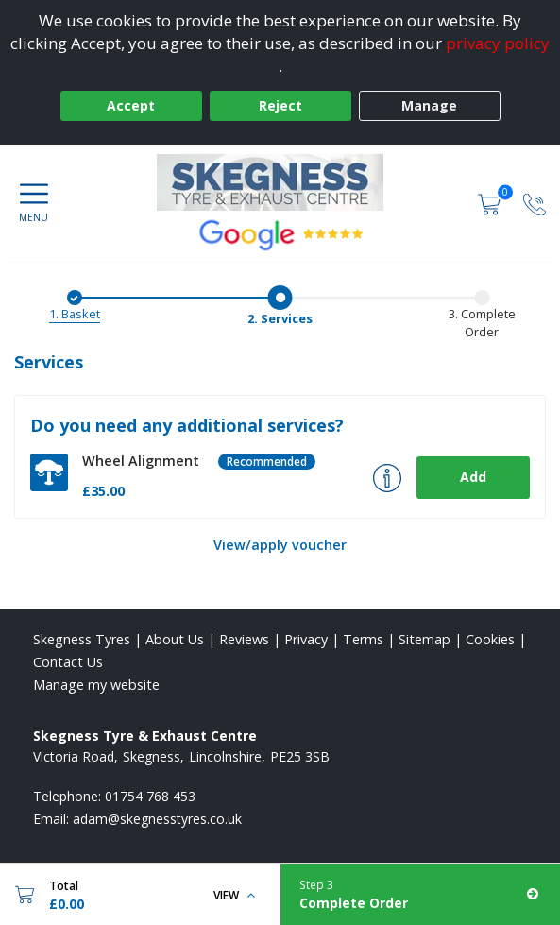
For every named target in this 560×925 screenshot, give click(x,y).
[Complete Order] (421, 894)
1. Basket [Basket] (75, 314)
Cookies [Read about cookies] (490, 639)
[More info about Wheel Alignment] (387, 478)
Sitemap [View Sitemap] (424, 639)
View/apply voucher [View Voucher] (280, 545)
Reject (280, 105)
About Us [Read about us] (175, 639)
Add (473, 477)
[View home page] (280, 182)
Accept (131, 105)
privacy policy (498, 43)
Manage (429, 105)
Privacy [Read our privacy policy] (306, 639)
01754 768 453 (150, 796)
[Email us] (157, 819)
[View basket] (491, 203)
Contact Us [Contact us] (68, 662)
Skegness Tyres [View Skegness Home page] (82, 639)
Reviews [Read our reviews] (244, 639)
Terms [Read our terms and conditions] (363, 639)
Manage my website (96, 685)
